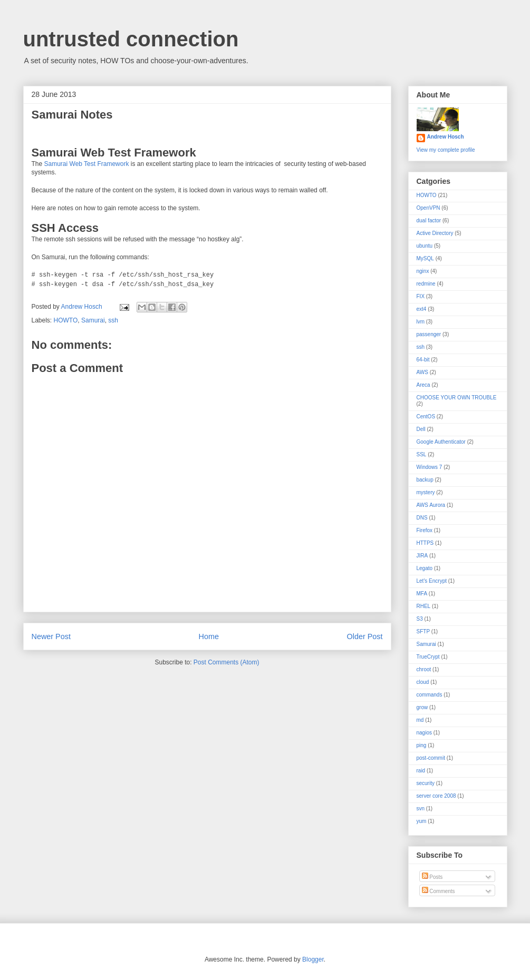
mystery (426, 492)
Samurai (93, 320)
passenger (429, 334)
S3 (420, 619)
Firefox (425, 530)
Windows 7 (430, 467)
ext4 (422, 309)
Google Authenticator (441, 442)
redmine (426, 284)
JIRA (422, 556)
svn (421, 808)
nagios (424, 733)
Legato (425, 568)
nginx (423, 271)
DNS (422, 518)
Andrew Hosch (446, 137)
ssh (113, 320)
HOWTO (66, 320)
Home (209, 636)
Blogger (313, 959)
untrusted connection (131, 39)
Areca (423, 385)
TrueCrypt (428, 657)
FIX (421, 296)
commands (430, 695)
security (426, 783)
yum (422, 821)
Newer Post (51, 636)
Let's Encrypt (432, 581)
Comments (439, 891)
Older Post (365, 636)
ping (422, 745)
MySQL (425, 258)
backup (425, 480)
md (420, 720)
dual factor (429, 220)
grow (422, 707)
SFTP (423, 631)
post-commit (431, 758)
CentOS (426, 416)
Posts (432, 877)
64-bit (423, 360)
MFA (422, 594)
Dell (421, 429)
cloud (423, 682)
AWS (422, 372)
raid (421, 771)
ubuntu (425, 246)
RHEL (424, 606)
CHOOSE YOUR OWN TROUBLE (457, 398)
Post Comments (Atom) (227, 662)
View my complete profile (446, 150)
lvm (421, 322)
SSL (422, 454)
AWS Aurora (431, 505)
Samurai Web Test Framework (87, 164)
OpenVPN (428, 208)
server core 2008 (436, 796)
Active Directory (435, 233)
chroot (424, 669)
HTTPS (425, 543)
